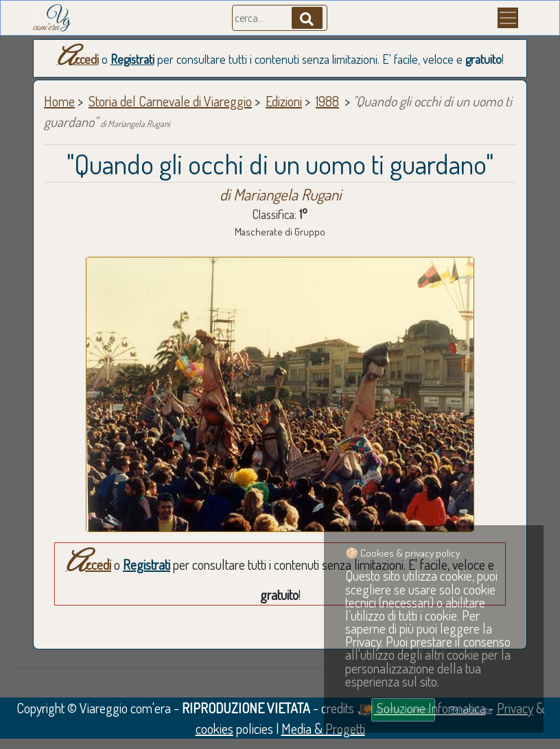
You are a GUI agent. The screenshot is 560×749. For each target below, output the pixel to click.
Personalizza (471, 709)
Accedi (78, 59)
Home (59, 101)
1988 (327, 101)
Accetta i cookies (403, 709)
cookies (214, 728)
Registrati (132, 59)
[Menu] (508, 18)
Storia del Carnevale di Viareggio (170, 101)
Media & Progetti (323, 728)
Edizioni (284, 101)
